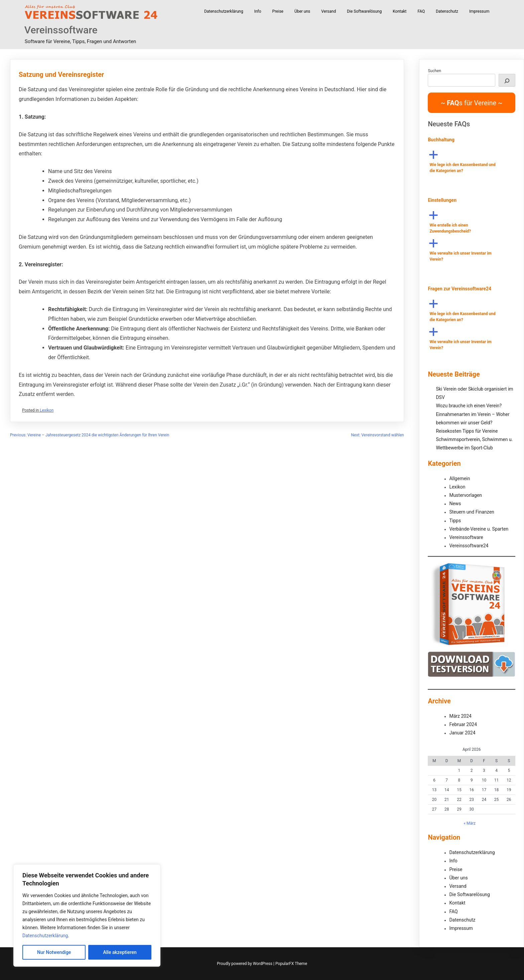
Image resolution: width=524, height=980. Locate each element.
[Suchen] (507, 80)
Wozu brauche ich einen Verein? (469, 406)
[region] (87, 916)
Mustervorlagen (465, 495)
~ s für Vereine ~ (472, 103)
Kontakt (400, 11)
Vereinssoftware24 (469, 546)
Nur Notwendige (54, 952)
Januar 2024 (462, 733)
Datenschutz (447, 11)
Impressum (479, 11)
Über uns (302, 11)
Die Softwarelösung (364, 11)
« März (470, 823)
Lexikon (47, 410)
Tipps (455, 521)
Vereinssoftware (61, 30)
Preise (278, 11)
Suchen (434, 71)
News (455, 504)
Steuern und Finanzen (472, 512)
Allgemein (460, 478)
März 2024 (460, 716)
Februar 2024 (463, 724)
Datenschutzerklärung (45, 936)
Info (258, 11)
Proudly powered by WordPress (245, 964)
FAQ (421, 11)
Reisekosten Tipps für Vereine (467, 431)
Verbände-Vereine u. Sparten (479, 529)
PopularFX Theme (291, 964)
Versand (329, 11)
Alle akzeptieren (120, 952)
